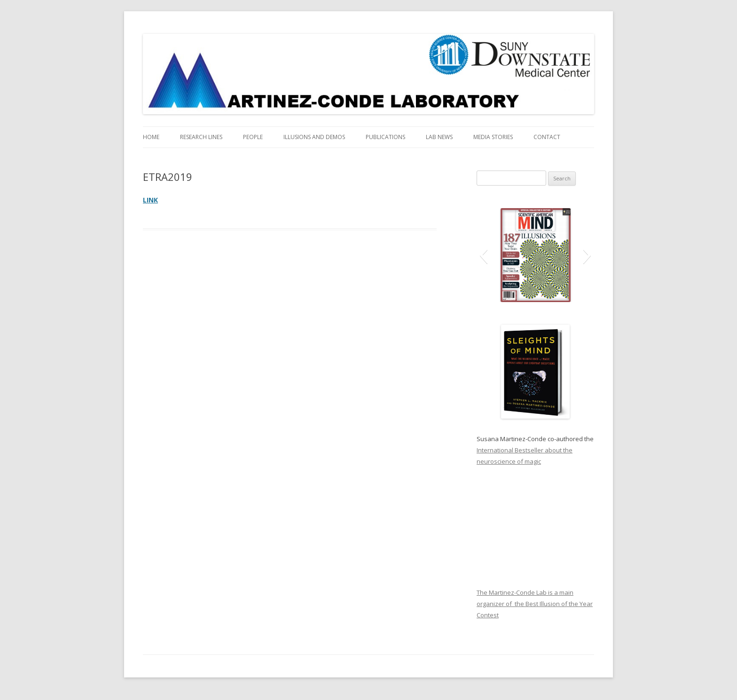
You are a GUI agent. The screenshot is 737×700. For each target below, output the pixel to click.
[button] (483, 255)
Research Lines (201, 137)
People (253, 137)
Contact (547, 137)
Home (151, 137)
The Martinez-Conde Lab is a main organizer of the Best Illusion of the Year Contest (535, 604)
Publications (385, 137)
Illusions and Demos (314, 137)
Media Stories (493, 137)
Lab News (439, 137)
